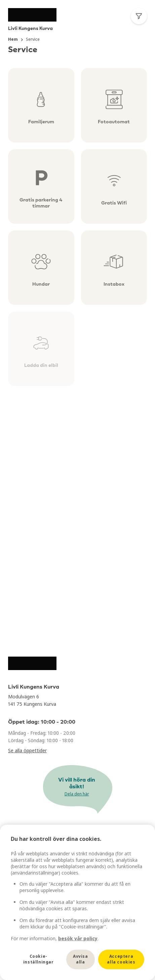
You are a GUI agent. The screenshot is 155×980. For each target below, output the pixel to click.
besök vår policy (78, 938)
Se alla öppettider (27, 750)
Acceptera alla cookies (121, 959)
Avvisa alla (81, 959)
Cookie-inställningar (38, 959)
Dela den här (77, 794)
